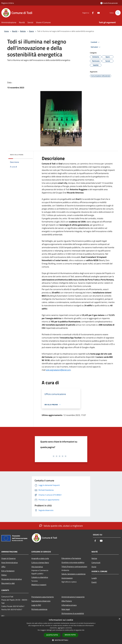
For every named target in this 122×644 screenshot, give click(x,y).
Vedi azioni (96, 47)
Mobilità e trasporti (39, 585)
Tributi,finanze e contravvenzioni (74, 567)
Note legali (66, 609)
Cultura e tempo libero (40, 563)
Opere (31, 31)
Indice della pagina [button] (17, 155)
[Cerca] (118, 13)
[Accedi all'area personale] (109, 3)
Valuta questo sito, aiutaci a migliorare (61, 526)
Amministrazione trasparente (73, 597)
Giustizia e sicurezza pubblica (73, 562)
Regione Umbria (8, 3)
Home (6, 31)
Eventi (94, 582)
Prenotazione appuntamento (43, 597)
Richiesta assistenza (39, 609)
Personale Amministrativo (12, 579)
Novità (15, 31)
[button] (61, 640)
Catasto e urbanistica (40, 577)
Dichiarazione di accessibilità (73, 613)
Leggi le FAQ (36, 605)
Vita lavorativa (37, 567)
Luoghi (94, 578)
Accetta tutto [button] (52, 635)
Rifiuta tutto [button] (70, 635)
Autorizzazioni (67, 578)
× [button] (119, 619)
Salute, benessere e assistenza (73, 574)
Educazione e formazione (71, 558)
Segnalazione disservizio (41, 601)
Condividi (95, 42)
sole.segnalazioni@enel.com (58, 370)
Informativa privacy (69, 605)
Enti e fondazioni (8, 571)
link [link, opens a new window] (83, 630)
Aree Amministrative (10, 563)
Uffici (3, 567)
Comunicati (96, 563)
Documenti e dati (8, 583)
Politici (4, 575)
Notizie (23, 31)
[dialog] (61, 630)
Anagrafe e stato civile (40, 558)
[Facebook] (92, 13)
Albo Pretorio (67, 601)
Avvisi (94, 567)
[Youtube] (97, 13)
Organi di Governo (8, 558)
